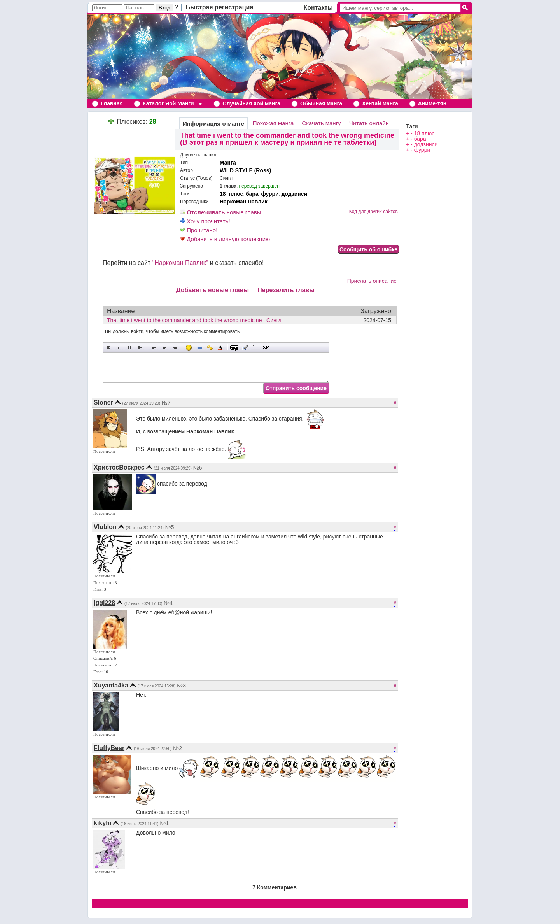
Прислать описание (372, 281)
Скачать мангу (321, 123)
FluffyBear (109, 748)
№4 (168, 603)
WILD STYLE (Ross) (245, 170)
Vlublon (105, 527)
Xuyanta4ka (111, 685)
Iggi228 (104, 603)
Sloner (103, 402)
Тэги (412, 126)
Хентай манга (380, 103)
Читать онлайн (369, 123)
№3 (181, 686)
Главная (112, 103)
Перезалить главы (286, 290)
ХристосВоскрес (119, 467)
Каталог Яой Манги (168, 103)
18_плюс (231, 194)
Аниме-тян (432, 103)
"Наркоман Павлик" (180, 263)
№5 (170, 527)
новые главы (221, 212)
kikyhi (102, 823)
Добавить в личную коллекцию (225, 239)
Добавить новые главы (213, 290)
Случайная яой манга (251, 103)
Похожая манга (273, 123)
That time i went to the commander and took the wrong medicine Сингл (196, 320)
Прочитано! (199, 230)
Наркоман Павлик (244, 202)
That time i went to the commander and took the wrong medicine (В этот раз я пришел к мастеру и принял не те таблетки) (287, 139)
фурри (270, 194)
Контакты (318, 8)
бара (252, 194)
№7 (166, 403)
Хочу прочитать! (205, 221)
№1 (165, 823)
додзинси (294, 194)
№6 (198, 468)
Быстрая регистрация (220, 7)
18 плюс (424, 133)
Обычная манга (321, 103)
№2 (178, 748)
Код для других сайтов (374, 212)
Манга (228, 163)
